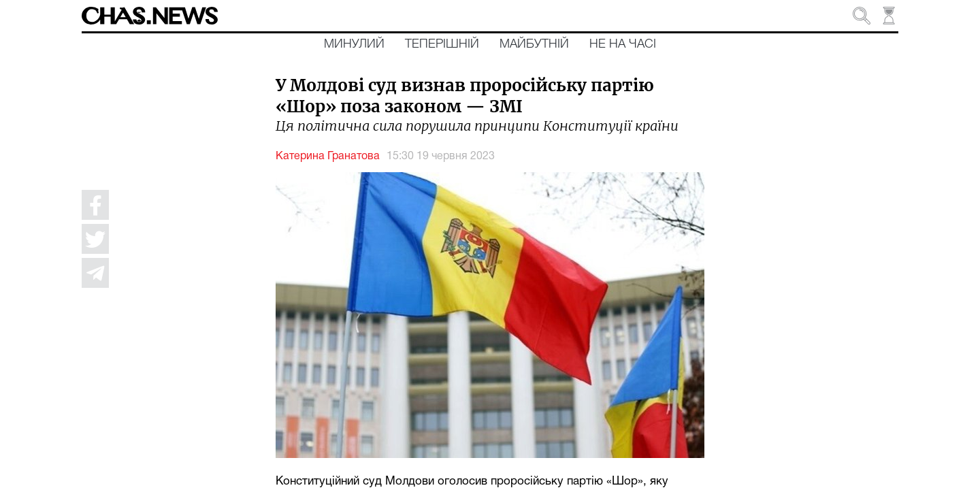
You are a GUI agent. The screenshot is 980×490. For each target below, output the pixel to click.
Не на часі (623, 44)
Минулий (354, 44)
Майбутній (534, 44)
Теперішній (442, 44)
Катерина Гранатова (328, 157)
